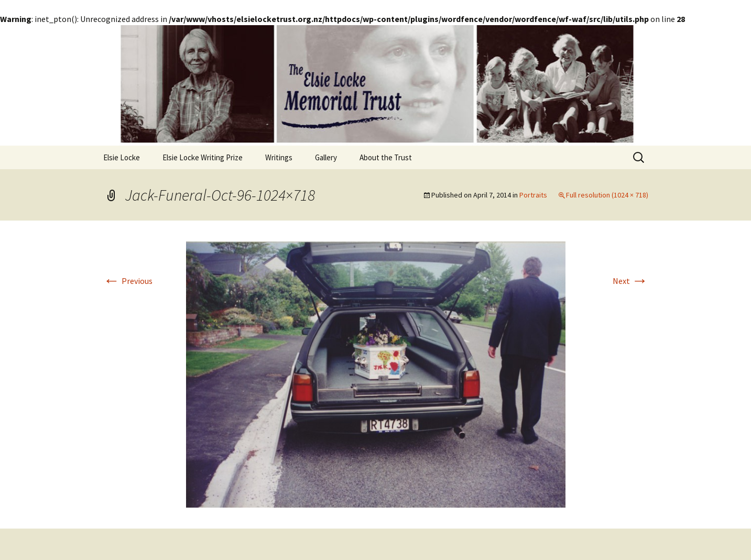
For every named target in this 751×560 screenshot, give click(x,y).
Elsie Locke (122, 157)
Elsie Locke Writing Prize (203, 157)
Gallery (326, 157)
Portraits (533, 195)
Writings (279, 157)
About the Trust (386, 157)
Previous (128, 281)
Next (630, 281)
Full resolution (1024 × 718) (607, 195)
